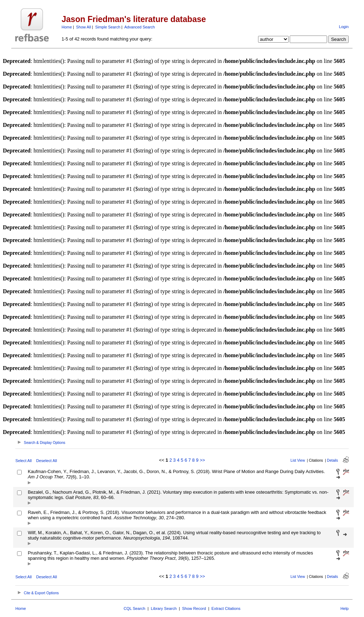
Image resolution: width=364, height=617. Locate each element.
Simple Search (108, 27)
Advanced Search (140, 27)
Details (333, 460)
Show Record (194, 608)
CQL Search (135, 608)
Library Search (164, 608)
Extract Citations (226, 608)
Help (345, 608)
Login (344, 27)
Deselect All (47, 461)
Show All (84, 27)
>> (202, 460)
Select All (23, 461)
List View (298, 460)
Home (67, 27)
